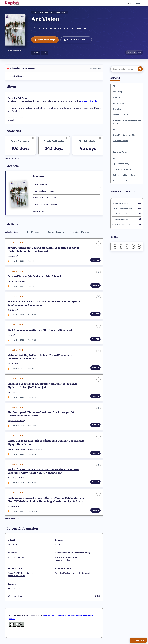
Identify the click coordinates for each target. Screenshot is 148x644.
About (116, 86)
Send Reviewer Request (76, 40)
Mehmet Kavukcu (27, 479)
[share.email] (139, 247)
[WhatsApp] (121, 247)
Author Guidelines (121, 115)
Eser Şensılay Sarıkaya (16, 282)
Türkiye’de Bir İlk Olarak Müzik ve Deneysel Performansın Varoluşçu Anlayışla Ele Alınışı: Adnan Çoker (43, 473)
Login (138, 3)
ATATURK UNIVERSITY (56, 12)
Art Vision (45, 19)
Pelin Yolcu (11, 393)
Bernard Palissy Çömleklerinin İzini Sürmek (35, 277)
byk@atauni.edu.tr (63, 562)
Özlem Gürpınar (13, 479)
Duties (116, 158)
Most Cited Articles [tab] (30, 232)
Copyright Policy (120, 152)
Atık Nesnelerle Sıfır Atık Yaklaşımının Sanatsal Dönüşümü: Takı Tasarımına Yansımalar (44, 303)
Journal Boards (119, 103)
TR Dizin (36, 53)
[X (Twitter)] (127, 247)
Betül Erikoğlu (12, 256)
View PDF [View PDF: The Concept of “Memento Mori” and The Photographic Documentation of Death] (95, 426)
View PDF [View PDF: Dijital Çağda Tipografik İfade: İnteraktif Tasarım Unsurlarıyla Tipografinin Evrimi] (95, 455)
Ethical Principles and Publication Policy (127, 122)
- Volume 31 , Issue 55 (45, 191)
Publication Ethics (120, 141)
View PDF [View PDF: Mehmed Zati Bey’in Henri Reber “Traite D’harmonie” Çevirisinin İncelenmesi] (95, 368)
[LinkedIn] (133, 247)
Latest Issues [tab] (39, 176)
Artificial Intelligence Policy (125, 175)
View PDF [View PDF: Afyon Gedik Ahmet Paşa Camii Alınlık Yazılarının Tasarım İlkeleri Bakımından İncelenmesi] (95, 260)
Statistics (117, 109)
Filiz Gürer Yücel (13, 508)
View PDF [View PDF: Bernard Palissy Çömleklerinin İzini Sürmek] (95, 286)
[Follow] (131, 53)
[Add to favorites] (98, 244)
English (129, 3)
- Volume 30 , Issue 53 (45, 205)
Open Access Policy (121, 164)
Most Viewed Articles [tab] (80, 232)
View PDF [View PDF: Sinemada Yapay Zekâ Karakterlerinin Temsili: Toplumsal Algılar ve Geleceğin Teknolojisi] (95, 397)
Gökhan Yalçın (13, 364)
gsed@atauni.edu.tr (16, 577)
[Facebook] (115, 247)
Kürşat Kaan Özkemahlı (16, 422)
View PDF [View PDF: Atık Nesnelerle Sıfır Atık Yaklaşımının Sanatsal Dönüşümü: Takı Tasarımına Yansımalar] (95, 314)
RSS (97, 598)
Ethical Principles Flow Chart (125, 135)
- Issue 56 (40, 185)
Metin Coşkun (12, 310)
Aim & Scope (118, 92)
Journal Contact (120, 181)
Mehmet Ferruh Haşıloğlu (17, 451)
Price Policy (118, 97)
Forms (116, 146)
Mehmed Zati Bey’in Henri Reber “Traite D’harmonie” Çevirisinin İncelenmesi (40, 358)
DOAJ (45, 53)
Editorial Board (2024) (122, 169)
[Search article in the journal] (127, 69)
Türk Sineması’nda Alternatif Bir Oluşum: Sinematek (40, 331)
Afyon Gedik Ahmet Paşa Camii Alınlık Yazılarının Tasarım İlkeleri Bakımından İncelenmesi (43, 249)
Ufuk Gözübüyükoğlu (35, 451)
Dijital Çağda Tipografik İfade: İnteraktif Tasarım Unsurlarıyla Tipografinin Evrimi (46, 444)
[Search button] (140, 69)
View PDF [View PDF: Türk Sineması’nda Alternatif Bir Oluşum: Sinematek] (95, 340)
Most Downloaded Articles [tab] (55, 232)
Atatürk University (88, 101)
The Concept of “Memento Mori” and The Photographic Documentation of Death (41, 415)
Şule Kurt (11, 336)
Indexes (116, 129)
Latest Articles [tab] (11, 232)
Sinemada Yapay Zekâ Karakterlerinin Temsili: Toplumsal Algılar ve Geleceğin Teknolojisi (43, 386)
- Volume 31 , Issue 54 (45, 198)
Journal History (15, 598)
